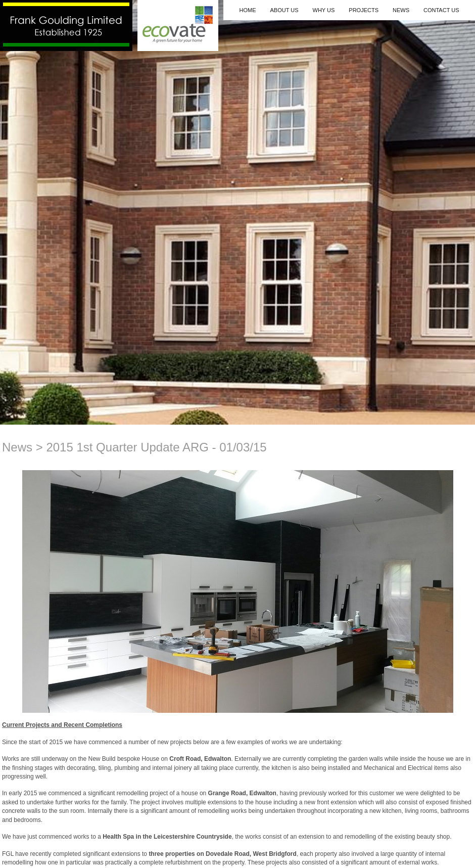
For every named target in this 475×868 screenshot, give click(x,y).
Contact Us (441, 10)
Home (247, 10)
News (401, 10)
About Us (284, 10)
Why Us (324, 10)
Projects (364, 10)
